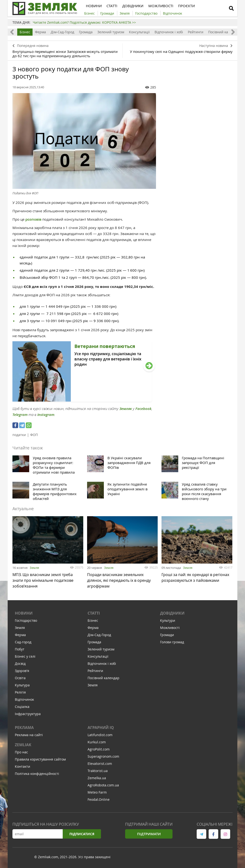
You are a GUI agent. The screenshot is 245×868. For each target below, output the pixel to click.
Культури (168, 622)
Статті (94, 614)
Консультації (139, 32)
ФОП (34, 435)
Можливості (170, 629)
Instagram (46, 415)
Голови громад (172, 643)
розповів (34, 219)
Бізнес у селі (25, 658)
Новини (24, 614)
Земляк (126, 409)
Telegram (20, 415)
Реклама (24, 729)
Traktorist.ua (98, 772)
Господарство (26, 622)
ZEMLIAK (23, 746)
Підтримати (149, 835)
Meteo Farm (97, 793)
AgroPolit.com (99, 750)
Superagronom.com (103, 758)
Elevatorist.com (100, 765)
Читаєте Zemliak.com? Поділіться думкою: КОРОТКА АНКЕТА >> (84, 22)
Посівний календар (224, 32)
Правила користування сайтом (40, 760)
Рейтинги (196, 32)
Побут (20, 650)
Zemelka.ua (97, 779)
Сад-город (23, 643)
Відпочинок (24, 701)
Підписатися (82, 835)
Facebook (143, 409)
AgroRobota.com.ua (103, 786)
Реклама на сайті (29, 736)
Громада (86, 32)
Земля (34, 568)
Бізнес (25, 32)
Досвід (20, 665)
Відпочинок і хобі (169, 32)
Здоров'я (22, 672)
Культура (22, 686)
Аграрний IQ (101, 729)
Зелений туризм (111, 32)
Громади (167, 636)
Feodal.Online (99, 801)
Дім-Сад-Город (62, 32)
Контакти (22, 768)
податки (19, 435)
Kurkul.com (97, 743)
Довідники (172, 614)
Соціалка (22, 708)
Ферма (40, 32)
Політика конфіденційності (37, 775)
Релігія (20, 693)
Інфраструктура (28, 715)
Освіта (20, 679)
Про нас (21, 753)
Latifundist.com (100, 736)
